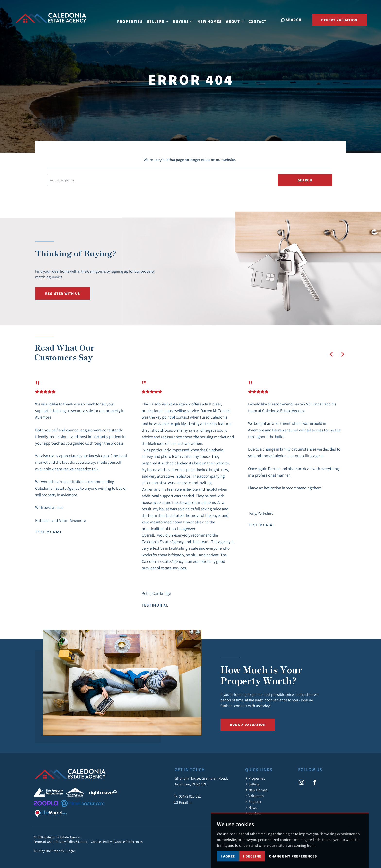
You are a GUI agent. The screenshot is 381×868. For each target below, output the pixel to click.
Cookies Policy (101, 842)
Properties (132, 20)
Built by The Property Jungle (54, 851)
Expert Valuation (339, 20)
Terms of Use (43, 842)
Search (305, 180)
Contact (260, 20)
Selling (252, 784)
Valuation (255, 796)
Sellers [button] (160, 20)
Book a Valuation (248, 725)
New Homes (212, 20)
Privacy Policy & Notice (72, 842)
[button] (331, 354)
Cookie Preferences (129, 842)
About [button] (238, 20)
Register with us (63, 293)
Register (253, 801)
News (251, 807)
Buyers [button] (186, 20)
